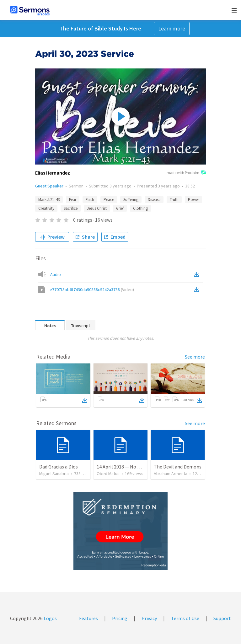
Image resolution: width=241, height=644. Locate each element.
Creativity (46, 208)
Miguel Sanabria (54, 474)
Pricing (120, 618)
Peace (109, 200)
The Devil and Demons (178, 467)
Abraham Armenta (171, 474)
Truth (174, 200)
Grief (120, 208)
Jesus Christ (97, 208)
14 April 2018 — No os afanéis (128, 467)
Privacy (149, 618)
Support (222, 618)
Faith (90, 200)
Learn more (172, 28)
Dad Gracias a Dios (59, 467)
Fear (73, 200)
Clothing (140, 208)
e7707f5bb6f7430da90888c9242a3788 (92, 290)
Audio (56, 274)
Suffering (131, 200)
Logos (50, 618)
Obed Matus (108, 474)
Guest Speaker (49, 186)
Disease (154, 200)
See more (195, 357)
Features (88, 618)
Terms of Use (185, 618)
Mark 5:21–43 (49, 200)
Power (193, 200)
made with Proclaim (186, 173)
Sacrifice (71, 208)
